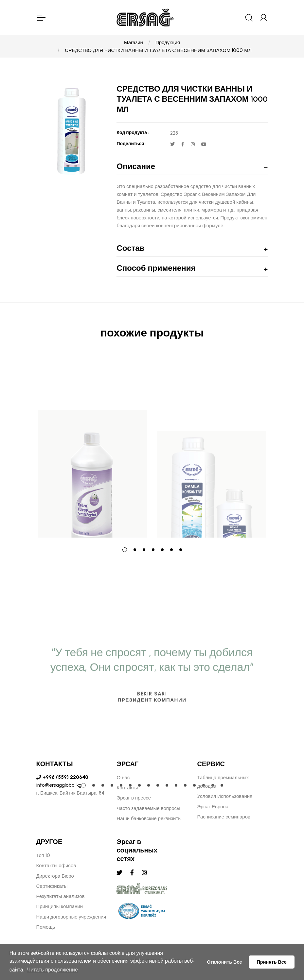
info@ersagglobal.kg (59, 785)
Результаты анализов (61, 896)
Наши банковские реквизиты (149, 818)
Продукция (168, 43)
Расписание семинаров (224, 817)
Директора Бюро (55, 876)
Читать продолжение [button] (53, 970)
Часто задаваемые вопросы (148, 808)
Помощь (46, 927)
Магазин (134, 43)
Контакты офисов (56, 866)
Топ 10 (43, 855)
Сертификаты (52, 886)
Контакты (127, 788)
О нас (123, 778)
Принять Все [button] (272, 962)
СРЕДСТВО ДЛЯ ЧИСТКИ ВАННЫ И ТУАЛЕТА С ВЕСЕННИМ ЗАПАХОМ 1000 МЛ (158, 50)
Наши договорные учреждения (71, 917)
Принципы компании (60, 906)
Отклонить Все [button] (224, 962)
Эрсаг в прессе (134, 798)
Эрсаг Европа (213, 807)
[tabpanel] (93, 447)
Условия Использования (225, 796)
